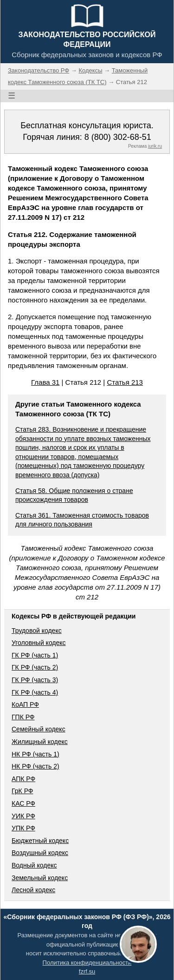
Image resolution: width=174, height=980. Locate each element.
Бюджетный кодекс (40, 841)
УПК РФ (23, 828)
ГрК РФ (22, 791)
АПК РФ (23, 779)
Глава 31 (45, 382)
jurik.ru (155, 146)
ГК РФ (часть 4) (35, 692)
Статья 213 (125, 382)
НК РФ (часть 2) (35, 766)
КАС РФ (23, 803)
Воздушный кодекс (40, 853)
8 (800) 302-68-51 (118, 137)
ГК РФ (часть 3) (35, 680)
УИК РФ (23, 816)
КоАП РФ (25, 704)
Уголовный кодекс (39, 643)
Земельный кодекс (40, 878)
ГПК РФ (23, 717)
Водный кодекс (34, 865)
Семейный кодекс (39, 729)
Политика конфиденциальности (87, 963)
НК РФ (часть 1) (35, 754)
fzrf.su (87, 971)
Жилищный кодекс (40, 742)
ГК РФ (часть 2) (35, 667)
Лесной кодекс (33, 890)
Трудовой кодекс (37, 631)
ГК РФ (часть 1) (35, 655)
